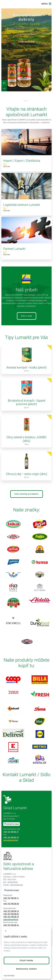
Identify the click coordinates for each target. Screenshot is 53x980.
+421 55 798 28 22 (11, 914)
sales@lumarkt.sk (11, 920)
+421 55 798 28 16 (11, 925)
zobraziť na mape (12, 824)
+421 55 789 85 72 (11, 837)
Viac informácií (9, 976)
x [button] (6, 931)
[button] (26, 961)
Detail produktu (26, 42)
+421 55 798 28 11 (11, 898)
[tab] (24, 101)
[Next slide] (4, 89)
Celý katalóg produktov (27, 494)
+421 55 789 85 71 (11, 832)
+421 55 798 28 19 (11, 917)
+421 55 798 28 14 (11, 911)
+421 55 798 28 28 (11, 904)
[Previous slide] (4, 83)
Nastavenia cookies (27, 969)
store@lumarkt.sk (11, 840)
